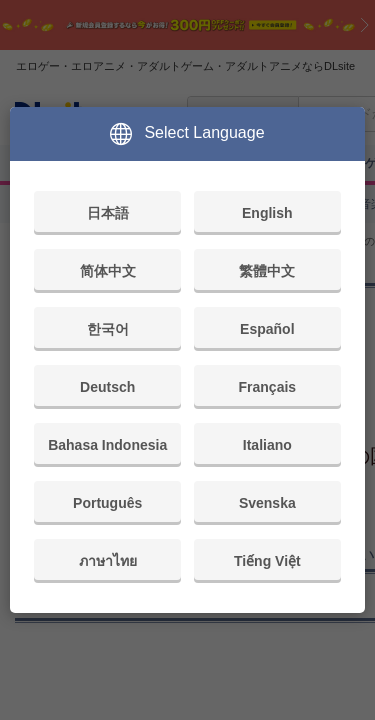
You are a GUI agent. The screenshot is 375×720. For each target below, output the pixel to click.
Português (107, 503)
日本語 (108, 213)
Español (267, 329)
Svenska (267, 503)
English (267, 213)
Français (268, 387)
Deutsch (107, 387)
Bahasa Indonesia (107, 445)
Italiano (267, 445)
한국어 (108, 329)
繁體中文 (267, 271)
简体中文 (108, 271)
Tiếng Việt (267, 561)
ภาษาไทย (108, 561)
